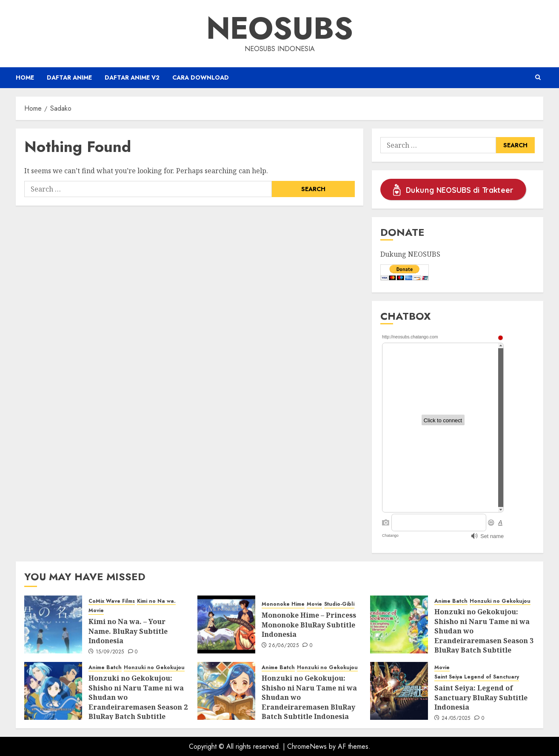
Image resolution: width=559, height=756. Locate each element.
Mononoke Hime (283, 604)
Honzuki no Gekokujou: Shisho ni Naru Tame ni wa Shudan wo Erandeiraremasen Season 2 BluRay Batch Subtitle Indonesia (138, 702)
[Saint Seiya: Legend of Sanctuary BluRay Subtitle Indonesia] (399, 691)
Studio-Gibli (339, 604)
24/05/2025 (456, 719)
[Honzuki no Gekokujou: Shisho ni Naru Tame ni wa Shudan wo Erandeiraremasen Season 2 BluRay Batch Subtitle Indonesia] (53, 691)
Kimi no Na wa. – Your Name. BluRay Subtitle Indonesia (128, 631)
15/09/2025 (110, 652)
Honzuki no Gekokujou (500, 601)
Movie (96, 611)
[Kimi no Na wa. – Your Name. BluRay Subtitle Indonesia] (53, 624)
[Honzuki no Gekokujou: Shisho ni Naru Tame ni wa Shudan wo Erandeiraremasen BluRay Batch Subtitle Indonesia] (226, 691)
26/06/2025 (284, 646)
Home (25, 77)
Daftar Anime (69, 77)
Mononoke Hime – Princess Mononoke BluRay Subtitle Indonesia (309, 625)
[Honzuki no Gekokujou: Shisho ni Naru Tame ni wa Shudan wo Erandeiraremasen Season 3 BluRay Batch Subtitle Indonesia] (399, 624)
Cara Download (201, 77)
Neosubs (280, 28)
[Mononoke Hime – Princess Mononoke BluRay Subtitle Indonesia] (226, 624)
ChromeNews (307, 746)
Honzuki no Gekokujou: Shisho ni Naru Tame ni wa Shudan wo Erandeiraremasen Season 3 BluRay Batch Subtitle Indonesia (484, 636)
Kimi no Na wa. (156, 601)
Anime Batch (451, 601)
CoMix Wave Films (112, 601)
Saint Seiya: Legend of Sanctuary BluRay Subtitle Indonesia (481, 697)
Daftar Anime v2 (132, 77)
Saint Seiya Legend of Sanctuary (477, 677)
